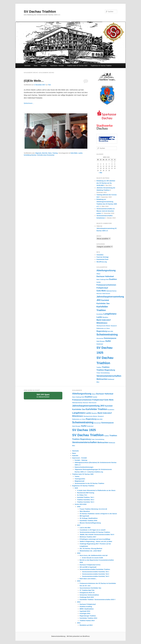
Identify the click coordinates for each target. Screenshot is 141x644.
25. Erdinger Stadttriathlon (89, 518)
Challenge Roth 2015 (87, 597)
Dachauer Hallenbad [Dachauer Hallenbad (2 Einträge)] (105, 276)
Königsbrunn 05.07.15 (87, 593)
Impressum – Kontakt (57, 66)
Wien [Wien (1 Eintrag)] (98, 382)
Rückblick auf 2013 (86, 625)
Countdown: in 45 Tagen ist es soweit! (93, 530)
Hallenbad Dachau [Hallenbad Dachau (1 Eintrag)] (111, 291)
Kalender (44, 66)
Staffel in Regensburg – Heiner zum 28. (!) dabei (96, 541)
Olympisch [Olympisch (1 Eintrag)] (114, 326)
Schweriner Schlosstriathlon (89, 595)
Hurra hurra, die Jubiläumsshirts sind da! (94, 555)
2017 (79, 525)
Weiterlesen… (29, 103)
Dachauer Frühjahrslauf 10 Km (90, 565)
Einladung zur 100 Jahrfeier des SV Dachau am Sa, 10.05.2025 (106, 183)
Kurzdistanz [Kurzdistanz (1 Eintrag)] (100, 314)
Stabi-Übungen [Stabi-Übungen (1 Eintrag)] (101, 341)
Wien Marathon (85, 511)
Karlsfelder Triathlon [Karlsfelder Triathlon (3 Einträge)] (96, 409)
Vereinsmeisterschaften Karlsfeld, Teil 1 (96, 572)
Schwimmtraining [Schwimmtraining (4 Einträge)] (107, 335)
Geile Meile (74, 153)
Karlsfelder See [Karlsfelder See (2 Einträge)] (103, 303)
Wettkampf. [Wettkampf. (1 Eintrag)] (111, 379)
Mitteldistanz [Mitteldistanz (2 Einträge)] (102, 323)
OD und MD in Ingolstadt (88, 567)
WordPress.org (102, 262)
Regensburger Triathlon (88, 616)
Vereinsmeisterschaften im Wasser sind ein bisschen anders (106, 211)
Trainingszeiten (80, 479)
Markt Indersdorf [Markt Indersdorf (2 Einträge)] (104, 320)
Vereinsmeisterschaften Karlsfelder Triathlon (95, 569)
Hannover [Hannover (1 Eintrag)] (99, 294)
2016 (79, 553)
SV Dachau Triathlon (40, 11)
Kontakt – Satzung (81, 460)
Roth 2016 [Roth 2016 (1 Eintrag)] (110, 331)
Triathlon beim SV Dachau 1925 (77, 66)
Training (55, 153)
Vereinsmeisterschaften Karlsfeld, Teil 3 (96, 576)
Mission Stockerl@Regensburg (90, 523)
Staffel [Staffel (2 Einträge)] (108, 341)
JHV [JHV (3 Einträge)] (99, 300)
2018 (79, 507)
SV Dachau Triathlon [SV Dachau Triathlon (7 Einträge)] (88, 435)
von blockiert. (43, 395)
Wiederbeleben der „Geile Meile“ (91, 551)
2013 (79, 623)
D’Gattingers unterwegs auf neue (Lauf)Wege (95, 539)
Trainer (77, 476)
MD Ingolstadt (84, 516)
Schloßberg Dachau (30, 155)
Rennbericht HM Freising (86, 493)
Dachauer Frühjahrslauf (88, 604)
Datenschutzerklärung (58, 636)
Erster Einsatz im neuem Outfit (92, 558)
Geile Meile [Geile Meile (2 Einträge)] (101, 291)
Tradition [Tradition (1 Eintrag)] (99, 367)
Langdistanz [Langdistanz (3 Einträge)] (110, 314)
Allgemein (38, 153)
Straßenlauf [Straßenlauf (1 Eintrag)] (100, 344)
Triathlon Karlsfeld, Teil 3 (86, 502)
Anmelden (100, 255)
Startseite (27, 66)
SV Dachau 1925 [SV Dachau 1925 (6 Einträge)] (84, 430)
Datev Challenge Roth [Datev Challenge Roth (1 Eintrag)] (103, 279)
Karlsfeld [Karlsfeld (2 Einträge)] (105, 300)
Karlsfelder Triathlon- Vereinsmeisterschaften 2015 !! (98, 600)
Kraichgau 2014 (85, 613)
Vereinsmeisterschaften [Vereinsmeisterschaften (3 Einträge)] (109, 376)
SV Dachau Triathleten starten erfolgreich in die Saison (98, 514)
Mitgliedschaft (79, 481)
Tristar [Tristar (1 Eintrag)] (98, 373)
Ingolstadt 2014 (85, 611)
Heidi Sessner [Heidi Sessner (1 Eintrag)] (106, 294)
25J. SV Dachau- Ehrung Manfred (91, 548)
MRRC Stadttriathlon (87, 609)
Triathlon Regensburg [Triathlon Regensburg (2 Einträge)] (106, 370)
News (36, 66)
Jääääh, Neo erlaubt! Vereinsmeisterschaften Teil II (97, 535)
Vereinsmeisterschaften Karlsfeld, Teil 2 (96, 574)
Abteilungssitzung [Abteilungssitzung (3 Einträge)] (106, 270)
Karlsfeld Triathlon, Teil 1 (86, 497)
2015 (79, 581)
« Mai (100, 173)
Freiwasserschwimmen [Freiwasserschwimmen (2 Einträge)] (106, 285)
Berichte (45, 153)
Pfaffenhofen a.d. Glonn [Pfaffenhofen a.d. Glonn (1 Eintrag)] (103, 328)
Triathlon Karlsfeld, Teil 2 (86, 500)
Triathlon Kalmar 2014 (87, 621)
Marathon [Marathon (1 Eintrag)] (105, 317)
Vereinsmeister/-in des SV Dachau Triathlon (89, 483)
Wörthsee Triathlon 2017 (88, 537)
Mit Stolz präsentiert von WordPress (78, 636)
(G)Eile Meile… (34, 81)
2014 (79, 602)
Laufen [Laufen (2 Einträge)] (99, 317)
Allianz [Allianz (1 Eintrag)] (98, 274)
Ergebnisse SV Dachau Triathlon (101, 66)
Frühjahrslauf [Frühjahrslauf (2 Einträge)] (102, 288)
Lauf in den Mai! (85, 528)
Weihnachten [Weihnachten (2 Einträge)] (102, 379)
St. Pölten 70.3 (82, 495)
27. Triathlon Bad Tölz (87, 590)
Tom (49, 85)
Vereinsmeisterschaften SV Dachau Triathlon (95, 532)
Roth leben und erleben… (88, 579)
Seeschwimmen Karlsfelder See (90, 588)
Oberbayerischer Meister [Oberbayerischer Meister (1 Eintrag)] (103, 326)
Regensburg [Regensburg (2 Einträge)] (102, 331)
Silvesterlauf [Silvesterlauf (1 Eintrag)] (100, 338)
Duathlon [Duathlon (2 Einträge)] (113, 279)
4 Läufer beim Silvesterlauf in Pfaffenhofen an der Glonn (96, 490)
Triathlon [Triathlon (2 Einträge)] (106, 367)
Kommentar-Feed (102, 259)
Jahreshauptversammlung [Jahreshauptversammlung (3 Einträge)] (110, 297)
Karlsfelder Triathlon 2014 (88, 618)
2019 (76, 488)
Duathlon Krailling (86, 607)
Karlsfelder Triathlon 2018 (88, 521)
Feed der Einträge (103, 257)
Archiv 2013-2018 (81, 504)
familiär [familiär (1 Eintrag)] (99, 282)
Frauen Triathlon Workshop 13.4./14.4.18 (93, 509)
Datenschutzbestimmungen (84, 467)
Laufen (80, 153)
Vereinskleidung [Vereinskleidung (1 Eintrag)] (105, 373)
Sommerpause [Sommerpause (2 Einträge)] (110, 338)
